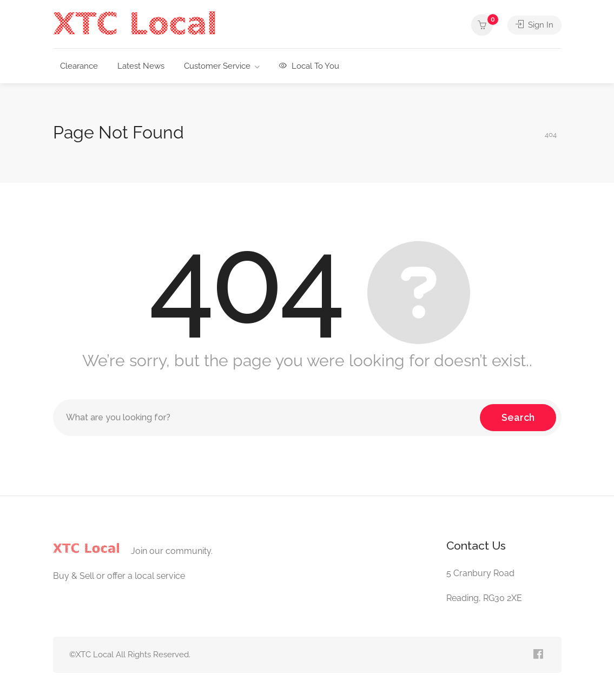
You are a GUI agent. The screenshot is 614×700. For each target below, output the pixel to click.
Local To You (309, 66)
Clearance (79, 66)
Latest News (141, 66)
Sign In (534, 25)
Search (518, 417)
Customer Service (217, 66)
